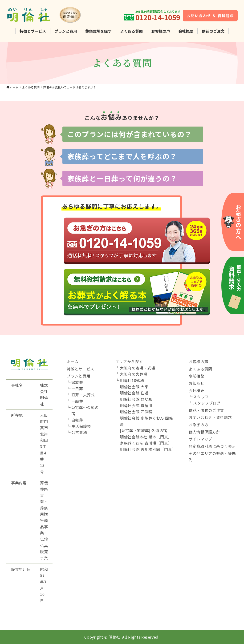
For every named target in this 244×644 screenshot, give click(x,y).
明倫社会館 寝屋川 (136, 405)
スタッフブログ (207, 403)
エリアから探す (129, 362)
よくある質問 (131, 31)
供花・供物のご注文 (206, 410)
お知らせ (197, 383)
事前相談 (197, 376)
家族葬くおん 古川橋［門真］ (146, 443)
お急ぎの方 (198, 425)
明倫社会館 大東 (134, 387)
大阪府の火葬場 (134, 374)
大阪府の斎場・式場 (138, 368)
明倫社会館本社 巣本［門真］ (146, 437)
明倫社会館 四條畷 (136, 412)
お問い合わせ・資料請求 (210, 417)
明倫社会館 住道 (134, 393)
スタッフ (201, 397)
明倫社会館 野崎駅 (136, 399)
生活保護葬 (81, 426)
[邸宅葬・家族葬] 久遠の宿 (144, 430)
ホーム (14, 87)
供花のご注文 (213, 31)
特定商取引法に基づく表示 (212, 446)
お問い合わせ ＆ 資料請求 (210, 16)
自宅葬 (77, 420)
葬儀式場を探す (98, 31)
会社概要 (186, 31)
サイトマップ (200, 439)
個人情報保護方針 (204, 432)
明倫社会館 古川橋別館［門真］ (148, 449)
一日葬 (77, 389)
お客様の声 (161, 31)
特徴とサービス (33, 31)
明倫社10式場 (132, 380)
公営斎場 (79, 432)
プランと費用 (66, 31)
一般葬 (77, 401)
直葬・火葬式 (83, 395)
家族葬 (77, 382)
